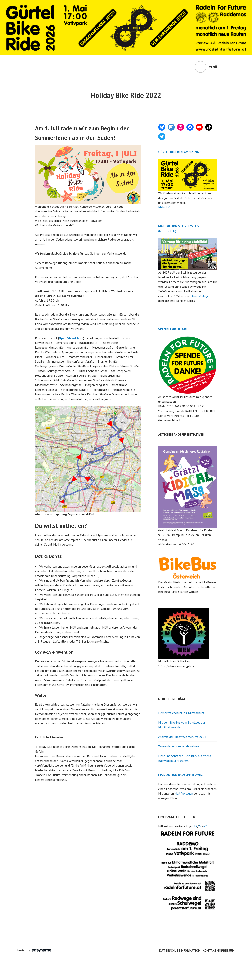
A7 (205, 826)
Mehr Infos (166, 207)
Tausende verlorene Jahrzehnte (179, 746)
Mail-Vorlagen (201, 296)
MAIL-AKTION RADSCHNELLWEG (180, 775)
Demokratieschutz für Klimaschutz (181, 713)
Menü (213, 67)
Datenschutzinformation (180, 950)
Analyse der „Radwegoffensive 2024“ (183, 737)
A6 (200, 826)
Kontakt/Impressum (219, 950)
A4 (196, 826)
